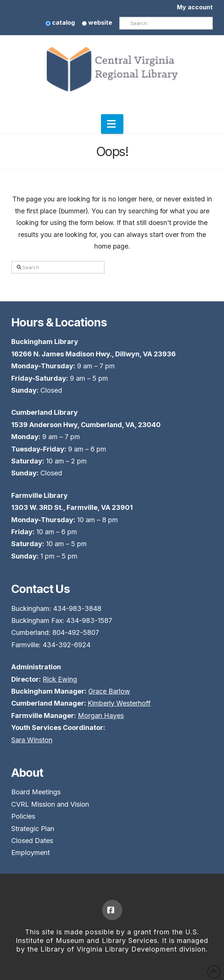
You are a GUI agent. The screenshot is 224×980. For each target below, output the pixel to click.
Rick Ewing (60, 679)
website (97, 22)
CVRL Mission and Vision (50, 804)
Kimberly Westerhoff (119, 703)
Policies (23, 816)
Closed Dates (32, 841)
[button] (112, 124)
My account (195, 7)
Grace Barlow (109, 691)
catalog (60, 22)
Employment (30, 853)
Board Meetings (36, 792)
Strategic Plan (33, 829)
